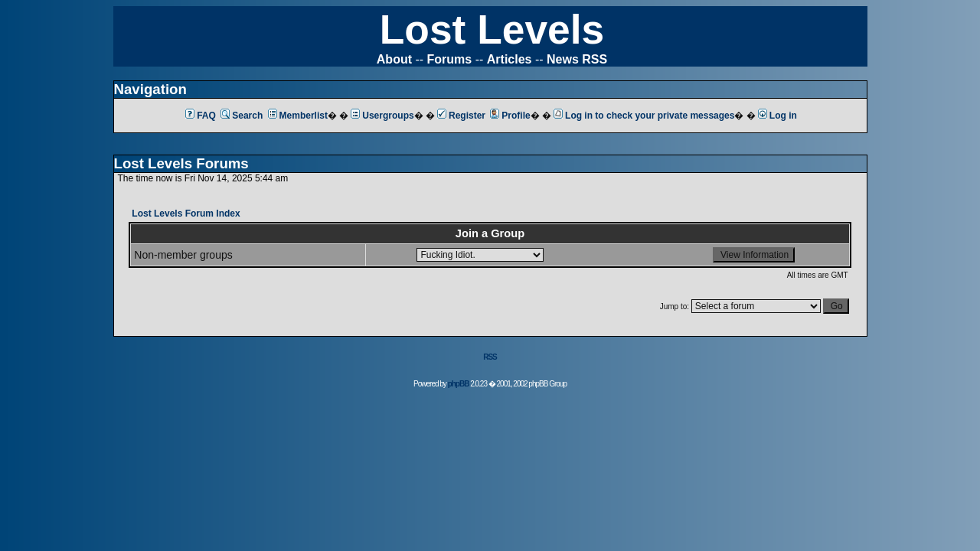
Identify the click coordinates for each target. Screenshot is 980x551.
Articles (510, 59)
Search (242, 116)
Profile (510, 116)
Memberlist (298, 116)
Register (461, 116)
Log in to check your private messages (644, 116)
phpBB (459, 384)
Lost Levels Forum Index (186, 214)
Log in (777, 116)
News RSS (577, 59)
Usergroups (382, 116)
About (394, 59)
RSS (490, 357)
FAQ (201, 116)
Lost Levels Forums (181, 163)
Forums (450, 59)
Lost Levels (492, 29)
